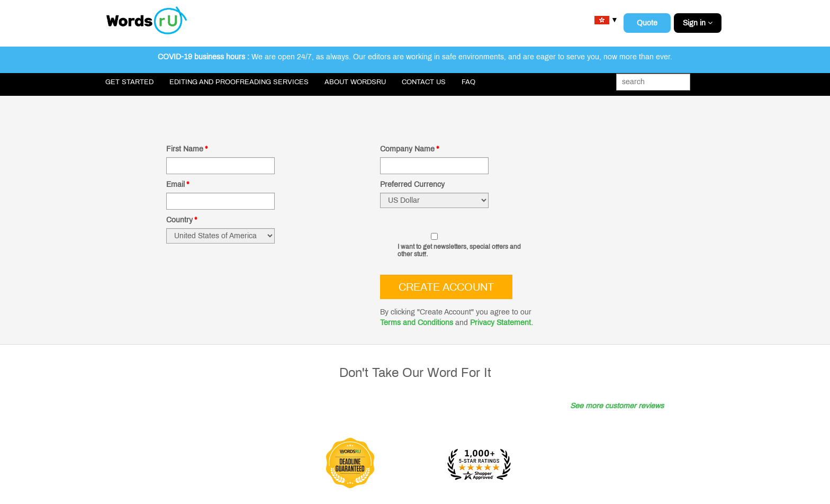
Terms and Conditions (417, 323)
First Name (187, 149)
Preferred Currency (412, 184)
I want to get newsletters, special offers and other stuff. (459, 250)
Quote (647, 23)
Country (182, 220)
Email (178, 184)
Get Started (129, 82)
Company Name (409, 149)
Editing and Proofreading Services (239, 82)
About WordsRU (355, 82)
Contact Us (424, 82)
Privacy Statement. (502, 323)
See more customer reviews (617, 406)
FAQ (468, 82)
